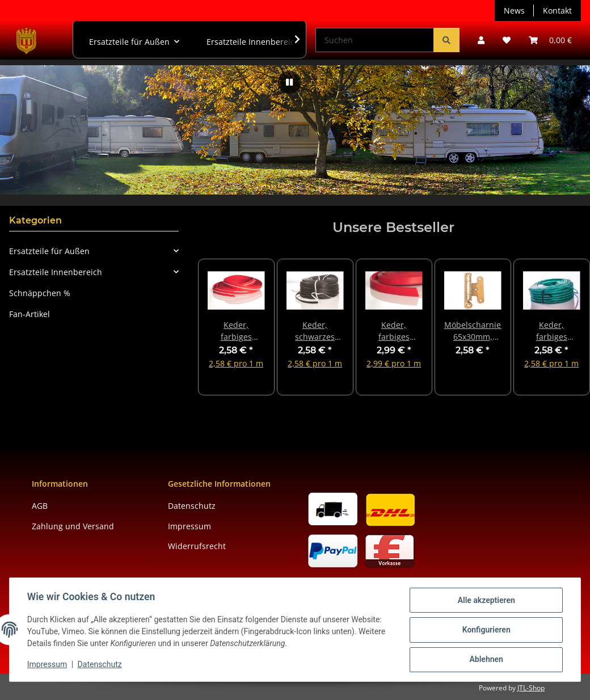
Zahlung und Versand (73, 526)
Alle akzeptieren (485, 601)
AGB (40, 506)
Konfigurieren (485, 630)
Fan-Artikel (29, 314)
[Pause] (289, 82)
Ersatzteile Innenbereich (56, 272)
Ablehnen (485, 660)
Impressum (48, 665)
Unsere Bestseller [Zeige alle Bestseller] (393, 227)
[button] (481, 40)
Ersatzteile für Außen (49, 251)
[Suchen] (375, 40)
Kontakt (557, 10)
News (514, 10)
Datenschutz (100, 665)
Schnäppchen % (40, 293)
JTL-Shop (531, 688)
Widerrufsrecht (197, 546)
